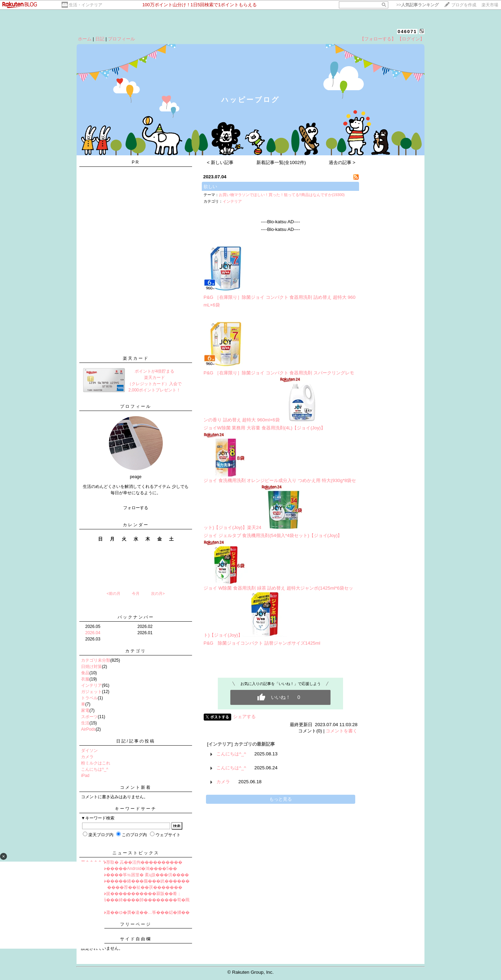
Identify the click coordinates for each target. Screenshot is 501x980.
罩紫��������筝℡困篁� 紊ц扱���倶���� (135, 875)
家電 (85, 710)
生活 (85, 723)
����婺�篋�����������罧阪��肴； (131, 894)
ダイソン (89, 750)
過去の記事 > (342, 162)
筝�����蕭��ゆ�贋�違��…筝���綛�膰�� (135, 912)
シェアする (244, 717)
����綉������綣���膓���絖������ (135, 881)
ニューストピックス (136, 853)
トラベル (89, 698)
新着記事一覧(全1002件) (281, 162)
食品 (85, 673)
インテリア (92, 685)
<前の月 (113, 593)
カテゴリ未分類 (96, 660)
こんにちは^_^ (95, 769)
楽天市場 (490, 5)
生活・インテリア (86, 5)
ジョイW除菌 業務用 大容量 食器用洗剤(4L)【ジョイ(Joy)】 (264, 428)
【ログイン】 (411, 39)
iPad (85, 776)
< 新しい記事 (220, 162)
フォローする (136, 508)
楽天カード (136, 358)
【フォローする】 (378, 39)
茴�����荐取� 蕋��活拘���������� (132, 862)
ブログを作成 (464, 5)
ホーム (85, 39)
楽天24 (254, 527)
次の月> (158, 593)
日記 (100, 39)
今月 (136, 593)
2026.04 (93, 633)
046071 (407, 32)
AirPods (88, 729)
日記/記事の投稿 (136, 741)
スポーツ (89, 717)
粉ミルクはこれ (96, 763)
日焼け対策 (92, 667)
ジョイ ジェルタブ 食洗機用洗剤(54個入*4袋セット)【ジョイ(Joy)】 (273, 535)
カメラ (87, 757)
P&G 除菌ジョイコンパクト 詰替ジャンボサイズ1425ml (262, 643)
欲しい (210, 186)
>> (417, 5)
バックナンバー (136, 617)
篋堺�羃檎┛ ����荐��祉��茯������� (132, 887)
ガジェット (92, 692)
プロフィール (121, 39)
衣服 (85, 679)
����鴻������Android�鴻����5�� (129, 869)
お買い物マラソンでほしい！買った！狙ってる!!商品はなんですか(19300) (282, 195)
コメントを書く (341, 731)
